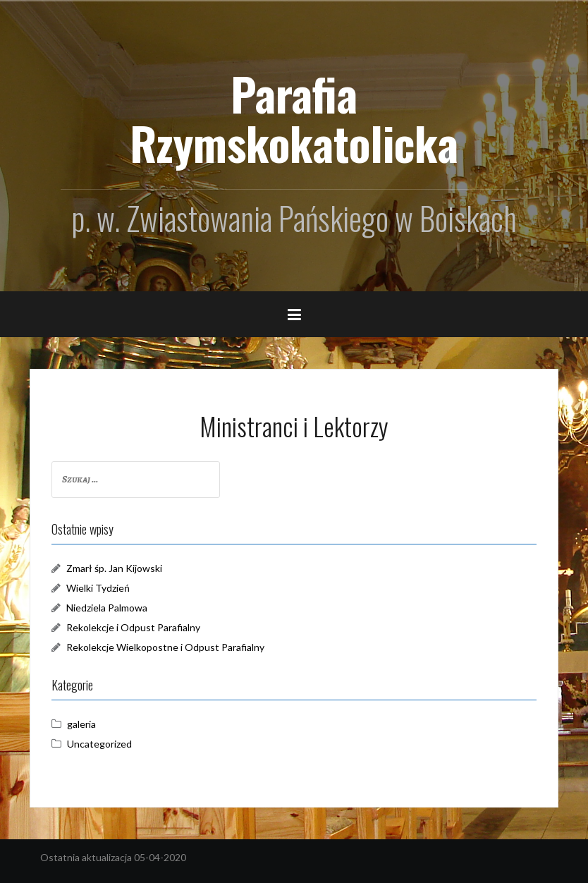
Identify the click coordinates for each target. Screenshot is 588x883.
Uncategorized (99, 744)
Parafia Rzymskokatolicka (294, 118)
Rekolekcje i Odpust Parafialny (133, 627)
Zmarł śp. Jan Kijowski (114, 568)
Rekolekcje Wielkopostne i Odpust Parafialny (165, 647)
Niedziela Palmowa (107, 608)
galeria (81, 724)
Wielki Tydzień (98, 588)
